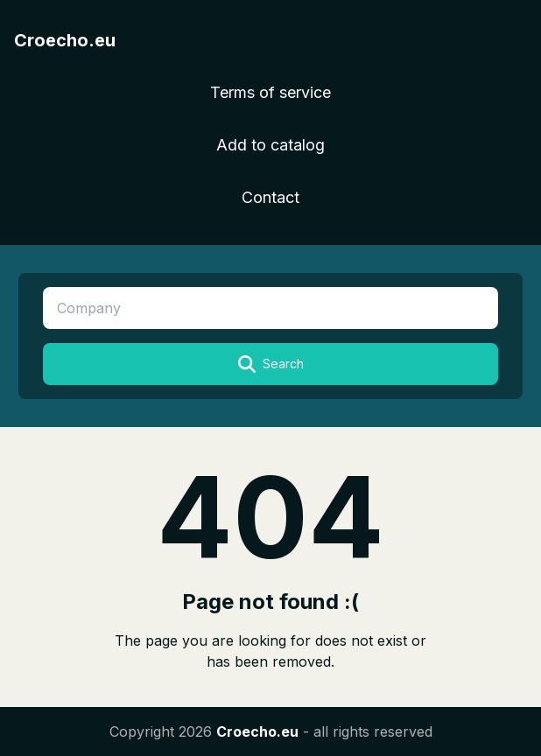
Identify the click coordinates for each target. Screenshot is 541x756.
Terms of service (270, 92)
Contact (270, 197)
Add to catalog (270, 145)
